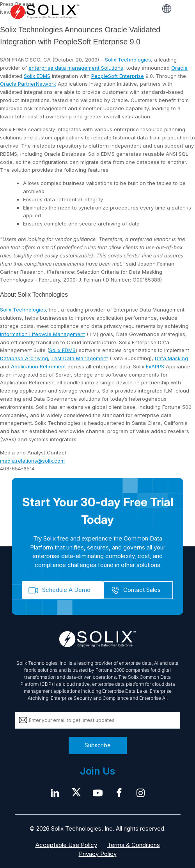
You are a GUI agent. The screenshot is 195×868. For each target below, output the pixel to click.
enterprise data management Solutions (76, 68)
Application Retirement (38, 366)
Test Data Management (80, 358)
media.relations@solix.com (32, 461)
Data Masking (171, 358)
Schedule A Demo (66, 590)
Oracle (179, 68)
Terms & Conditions (134, 845)
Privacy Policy (98, 854)
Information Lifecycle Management (43, 334)
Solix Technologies (128, 60)
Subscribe (98, 745)
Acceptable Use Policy (66, 845)
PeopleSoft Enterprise (118, 76)
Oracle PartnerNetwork (28, 84)
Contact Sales (142, 590)
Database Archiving (24, 358)
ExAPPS (155, 366)
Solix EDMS (37, 76)
